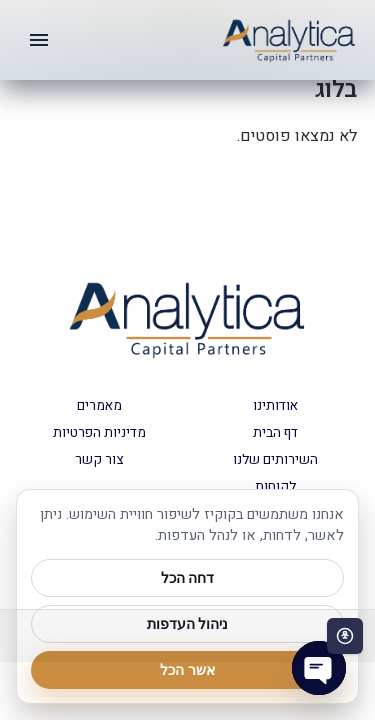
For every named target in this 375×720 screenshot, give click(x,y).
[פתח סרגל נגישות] (345, 636)
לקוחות (275, 487)
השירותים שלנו (275, 460)
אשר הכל (187, 670)
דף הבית (275, 433)
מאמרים (99, 406)
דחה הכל (188, 578)
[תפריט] (39, 40)
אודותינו (275, 406)
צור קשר (99, 460)
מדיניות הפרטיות (99, 433)
